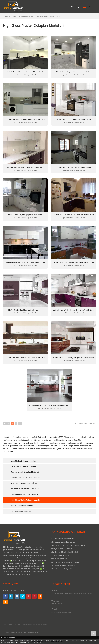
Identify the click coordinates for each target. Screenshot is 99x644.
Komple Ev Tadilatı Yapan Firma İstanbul (66, 569)
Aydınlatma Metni (41, 624)
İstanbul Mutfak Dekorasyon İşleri (63, 566)
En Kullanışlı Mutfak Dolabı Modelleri (65, 552)
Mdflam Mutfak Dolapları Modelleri (24, 495)
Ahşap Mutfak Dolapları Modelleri (24, 483)
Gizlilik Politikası (8, 624)
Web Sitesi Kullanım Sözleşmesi (25, 624)
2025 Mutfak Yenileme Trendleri (63, 539)
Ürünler (15, 16)
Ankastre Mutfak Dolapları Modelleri (25, 489)
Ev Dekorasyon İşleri (59, 559)
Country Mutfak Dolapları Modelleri (25, 472)
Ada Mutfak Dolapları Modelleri (23, 506)
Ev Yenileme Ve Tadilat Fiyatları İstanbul (66, 562)
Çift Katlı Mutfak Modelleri (21, 511)
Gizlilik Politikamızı (20, 642)
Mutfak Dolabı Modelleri (27, 16)
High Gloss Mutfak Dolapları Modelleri (49, 16)
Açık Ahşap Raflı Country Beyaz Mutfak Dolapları (69, 545)
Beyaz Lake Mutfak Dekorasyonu (63, 542)
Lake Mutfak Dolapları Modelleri (24, 461)
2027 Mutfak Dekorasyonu (61, 555)
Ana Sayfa (6, 16)
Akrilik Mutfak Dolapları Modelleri (24, 466)
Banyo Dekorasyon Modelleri (62, 549)
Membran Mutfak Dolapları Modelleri (25, 478)
